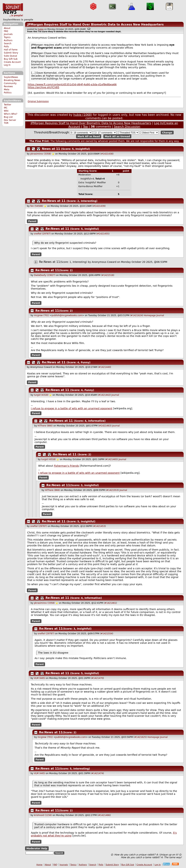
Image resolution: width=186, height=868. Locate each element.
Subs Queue (10, 56)
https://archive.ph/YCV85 (44, 87)
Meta (7, 90)
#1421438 (107, 154)
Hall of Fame (11, 50)
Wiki (6, 111)
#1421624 (137, 315)
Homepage (150, 315)
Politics (8, 93)
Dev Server (10, 120)
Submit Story (11, 53)
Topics (7, 37)
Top (85, 127)
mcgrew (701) (42, 315)
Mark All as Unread (117, 136)
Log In (7, 65)
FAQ (6, 31)
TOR (6, 123)
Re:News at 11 (54, 201)
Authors (8, 40)
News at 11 (51, 149)
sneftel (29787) (42, 234)
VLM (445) (40, 678)
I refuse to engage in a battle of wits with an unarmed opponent (72, 408)
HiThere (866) (45, 426)
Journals (8, 34)
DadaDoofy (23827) (45, 275)
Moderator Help (37, 848)
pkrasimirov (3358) (41, 154)
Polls (6, 47)
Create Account (12, 62)
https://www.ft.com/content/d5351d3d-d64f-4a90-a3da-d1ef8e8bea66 (72, 84)
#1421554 (107, 634)
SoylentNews (13, 10)
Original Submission (38, 101)
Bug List (8, 117)
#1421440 (104, 367)
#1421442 (104, 395)
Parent (32, 221)
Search (8, 44)
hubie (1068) (83, 115)
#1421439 (99, 206)
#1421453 (99, 526)
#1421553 (112, 490)
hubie (41, 29)
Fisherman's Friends (66, 466)
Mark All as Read (89, 136)
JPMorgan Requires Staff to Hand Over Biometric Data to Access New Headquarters (95, 24)
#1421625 (140, 737)
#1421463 (105, 426)
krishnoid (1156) (43, 815)
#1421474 (97, 773)
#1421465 (111, 459)
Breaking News (12, 80)
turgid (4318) (41, 395)
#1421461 (110, 603)
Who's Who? (11, 114)
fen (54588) (37, 206)
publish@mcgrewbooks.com (67, 315)
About (7, 28)
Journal (160, 315)
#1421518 (108, 275)
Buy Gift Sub (11, 59)
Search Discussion (127, 127)
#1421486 (104, 815)
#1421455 (103, 234)
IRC (6, 108)
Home (40, 865)
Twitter (7, 105)
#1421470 (97, 678)
